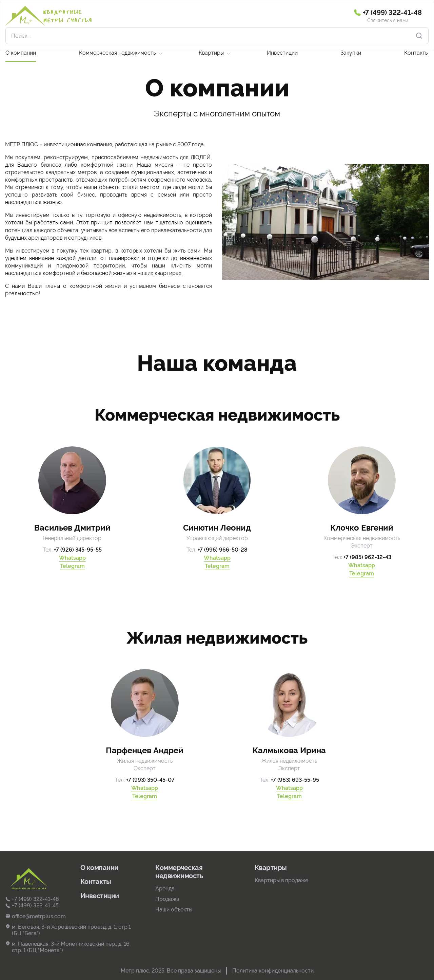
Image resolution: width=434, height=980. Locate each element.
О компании (21, 36)
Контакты (416, 36)
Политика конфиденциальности (273, 971)
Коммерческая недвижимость (117, 36)
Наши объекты (174, 910)
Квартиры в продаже (281, 880)
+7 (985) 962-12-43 (367, 557)
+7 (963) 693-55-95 (295, 780)
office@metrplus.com (35, 916)
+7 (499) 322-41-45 (32, 905)
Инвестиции (282, 36)
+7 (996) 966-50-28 (223, 550)
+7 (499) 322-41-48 (32, 899)
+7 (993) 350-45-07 (150, 780)
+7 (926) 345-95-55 (78, 550)
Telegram (72, 566)
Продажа (167, 899)
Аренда (165, 889)
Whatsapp (72, 558)
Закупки (351, 36)
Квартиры (211, 36)
